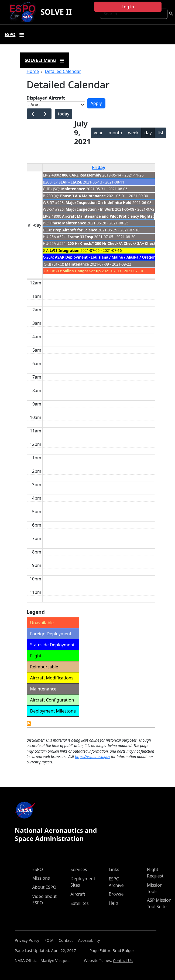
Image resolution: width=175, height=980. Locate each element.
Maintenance (74, 189)
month (115, 133)
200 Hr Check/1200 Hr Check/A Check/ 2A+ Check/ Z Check (120, 243)
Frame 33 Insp (81, 237)
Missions (41, 878)
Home (33, 71)
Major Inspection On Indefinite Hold (98, 202)
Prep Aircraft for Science (75, 230)
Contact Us (123, 960)
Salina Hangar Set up (82, 271)
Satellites (79, 903)
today (63, 114)
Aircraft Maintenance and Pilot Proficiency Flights (107, 216)
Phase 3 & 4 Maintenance (83, 196)
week (133, 133)
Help (113, 903)
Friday (99, 167)
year (98, 133)
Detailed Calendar (63, 71)
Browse (116, 894)
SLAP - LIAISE (70, 182)
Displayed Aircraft (46, 98)
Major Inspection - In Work (90, 209)
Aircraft (78, 894)
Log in (128, 7)
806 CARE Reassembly (82, 175)
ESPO (38, 869)
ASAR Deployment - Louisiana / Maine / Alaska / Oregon (105, 257)
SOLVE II (56, 12)
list (160, 133)
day (148, 133)
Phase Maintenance (68, 223)
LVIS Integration (64, 250)
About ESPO (44, 887)
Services (79, 869)
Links (114, 869)
